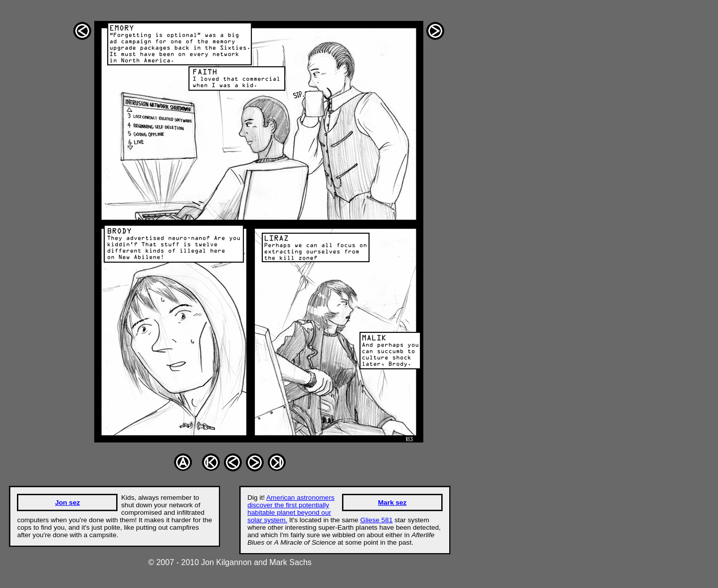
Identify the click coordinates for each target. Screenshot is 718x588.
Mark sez (392, 503)
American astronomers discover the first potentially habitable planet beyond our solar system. (291, 509)
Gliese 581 (376, 520)
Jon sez (67, 503)
